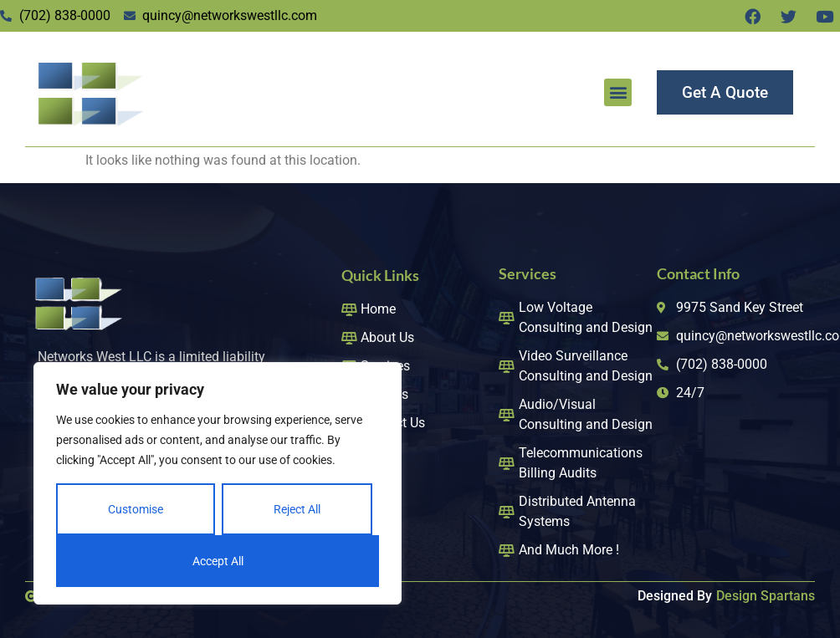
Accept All (218, 561)
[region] (218, 483)
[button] (618, 92)
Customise (136, 509)
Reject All (297, 509)
